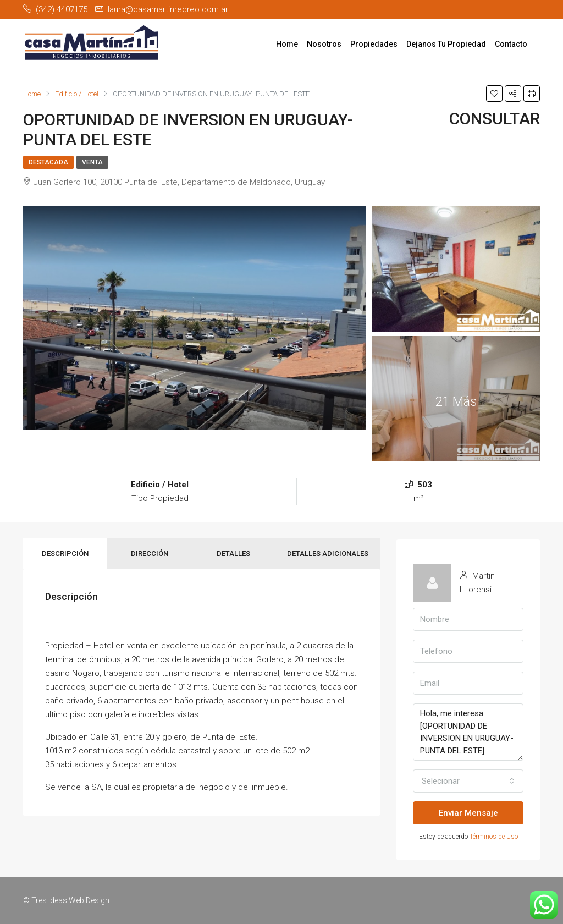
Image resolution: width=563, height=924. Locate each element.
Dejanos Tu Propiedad (446, 44)
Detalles (233, 554)
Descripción (65, 554)
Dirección (150, 554)
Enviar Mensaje (468, 813)
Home (287, 44)
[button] (468, 781)
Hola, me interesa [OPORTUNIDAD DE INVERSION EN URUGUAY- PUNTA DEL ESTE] (468, 732)
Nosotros (324, 44)
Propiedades (374, 44)
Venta (92, 162)
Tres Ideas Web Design (70, 900)
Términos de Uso (494, 837)
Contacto (511, 44)
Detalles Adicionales (328, 554)
